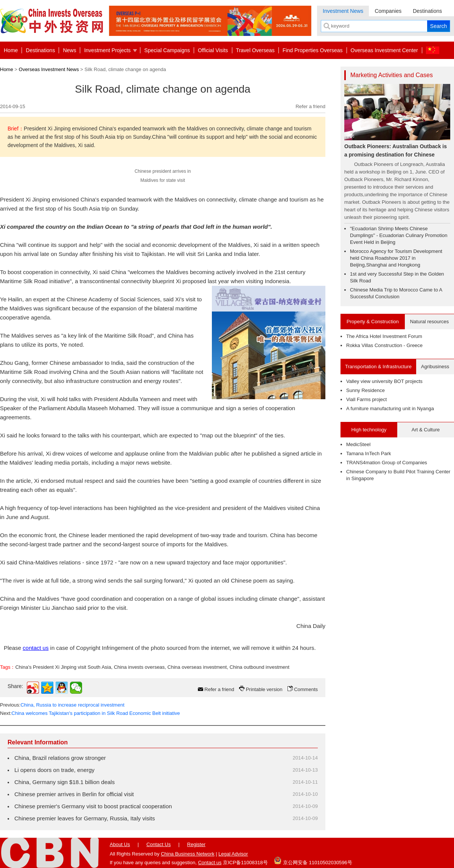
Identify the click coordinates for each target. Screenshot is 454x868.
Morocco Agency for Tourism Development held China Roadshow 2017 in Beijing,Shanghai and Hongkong (396, 258)
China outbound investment (260, 667)
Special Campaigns (167, 50)
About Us (120, 844)
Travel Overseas (255, 50)
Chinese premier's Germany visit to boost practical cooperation (93, 806)
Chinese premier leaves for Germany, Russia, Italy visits (85, 818)
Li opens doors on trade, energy (54, 770)
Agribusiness (435, 367)
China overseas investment (197, 667)
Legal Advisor (233, 854)
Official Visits (213, 50)
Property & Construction (373, 322)
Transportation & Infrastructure (378, 367)
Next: (90, 713)
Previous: (62, 705)
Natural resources (430, 322)
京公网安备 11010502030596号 (313, 860)
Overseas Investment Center (384, 50)
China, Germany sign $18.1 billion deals (65, 782)
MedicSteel (358, 444)
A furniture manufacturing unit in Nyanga (390, 408)
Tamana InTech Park (369, 453)
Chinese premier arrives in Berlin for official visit (74, 794)
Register (196, 844)
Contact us (210, 863)
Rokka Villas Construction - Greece (384, 345)
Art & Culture (426, 430)
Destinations (427, 11)
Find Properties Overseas (313, 50)
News (69, 50)
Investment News (343, 11)
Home (11, 50)
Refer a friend (310, 106)
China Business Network (188, 854)
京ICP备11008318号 (245, 863)
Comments (306, 689)
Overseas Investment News (49, 69)
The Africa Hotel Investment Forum (384, 336)
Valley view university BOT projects (384, 381)
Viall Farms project (366, 399)
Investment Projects (107, 50)
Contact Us (159, 844)
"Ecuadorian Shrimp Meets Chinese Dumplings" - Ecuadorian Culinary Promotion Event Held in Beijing (399, 235)
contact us (36, 648)
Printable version (264, 689)
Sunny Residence (365, 390)
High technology (369, 430)
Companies (388, 11)
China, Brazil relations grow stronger (60, 758)
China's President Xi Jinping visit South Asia (63, 667)
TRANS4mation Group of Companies (387, 463)
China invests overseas (139, 667)
